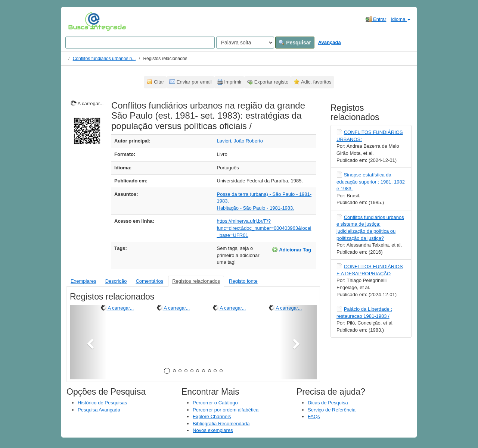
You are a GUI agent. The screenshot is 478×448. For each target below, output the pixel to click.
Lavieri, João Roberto (240, 141)
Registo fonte (243, 281)
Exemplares (83, 281)
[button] (88, 342)
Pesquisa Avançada (99, 410)
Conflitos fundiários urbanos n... (104, 59)
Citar (159, 82)
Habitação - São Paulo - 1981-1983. (256, 208)
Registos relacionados (196, 281)
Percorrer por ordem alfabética (226, 410)
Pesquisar (295, 43)
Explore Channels (212, 416)
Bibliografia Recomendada (221, 424)
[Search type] (245, 43)
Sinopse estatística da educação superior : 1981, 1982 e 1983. (371, 182)
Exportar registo (271, 82)
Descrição (116, 281)
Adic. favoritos (316, 82)
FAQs (314, 416)
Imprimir (233, 82)
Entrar (376, 19)
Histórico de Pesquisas (102, 403)
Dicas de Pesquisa (328, 403)
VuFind (80, 21)
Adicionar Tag (291, 250)
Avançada (330, 42)
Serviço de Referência (332, 410)
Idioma (401, 19)
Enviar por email (194, 82)
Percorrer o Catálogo (215, 403)
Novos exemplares (213, 430)
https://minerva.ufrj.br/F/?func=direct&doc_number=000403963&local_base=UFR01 (264, 228)
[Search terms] (140, 43)
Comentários (149, 281)
